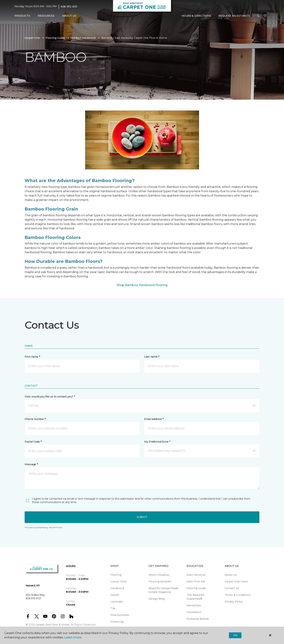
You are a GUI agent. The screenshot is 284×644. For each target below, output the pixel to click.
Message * (31, 464)
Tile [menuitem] (113, 608)
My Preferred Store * (157, 442)
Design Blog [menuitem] (157, 599)
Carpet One (32, 38)
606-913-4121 (69, 7)
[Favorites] (265, 16)
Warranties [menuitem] (194, 605)
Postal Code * (33, 442)
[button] (258, 16)
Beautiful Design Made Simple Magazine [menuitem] (163, 590)
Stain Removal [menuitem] (196, 575)
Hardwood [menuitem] (117, 588)
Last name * (152, 357)
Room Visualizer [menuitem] (159, 575)
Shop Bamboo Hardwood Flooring (142, 285)
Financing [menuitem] (117, 622)
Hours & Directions (196, 16)
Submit (142, 517)
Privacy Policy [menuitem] (234, 602)
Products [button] (22, 16)
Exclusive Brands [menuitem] (198, 619)
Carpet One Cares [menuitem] (236, 582)
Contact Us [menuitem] (232, 588)
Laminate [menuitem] (117, 602)
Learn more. (73, 637)
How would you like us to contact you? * (50, 397)
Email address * (154, 419)
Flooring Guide (55, 38)
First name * (32, 357)
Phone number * (35, 419)
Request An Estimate (234, 16)
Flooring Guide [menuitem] (196, 588)
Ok (235, 635)
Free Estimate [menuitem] (120, 615)
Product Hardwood (83, 38)
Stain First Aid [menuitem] (196, 582)
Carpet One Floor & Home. (53, 625)
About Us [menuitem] (231, 575)
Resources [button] (46, 16)
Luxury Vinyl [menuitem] (119, 582)
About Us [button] (69, 16)
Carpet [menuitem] (115, 595)
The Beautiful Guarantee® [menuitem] (195, 597)
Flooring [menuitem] (116, 575)
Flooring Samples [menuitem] (160, 582)
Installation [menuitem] (194, 612)
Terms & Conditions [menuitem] (238, 595)
